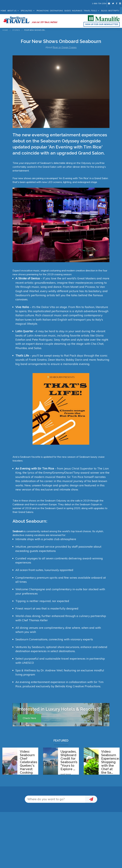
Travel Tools (90, 11)
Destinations (56, 11)
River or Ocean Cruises (65, 47)
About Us (12, 11)
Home (3, 11)
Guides (68, 11)
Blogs (104, 11)
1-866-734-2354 (99, 3)
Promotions (43, 11)
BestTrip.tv (114, 11)
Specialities (26, 11)
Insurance (77, 11)
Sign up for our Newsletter (102, 24)
